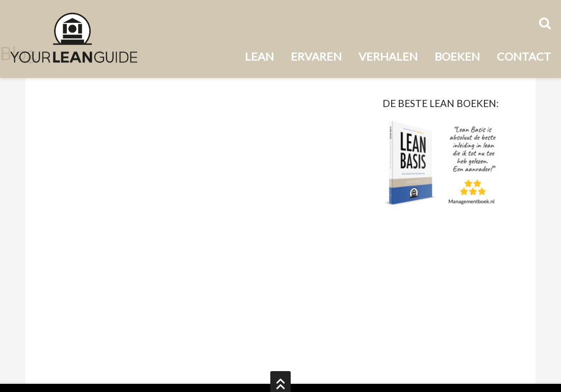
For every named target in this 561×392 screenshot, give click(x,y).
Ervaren (316, 56)
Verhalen (388, 56)
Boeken (457, 56)
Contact (524, 56)
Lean (259, 56)
